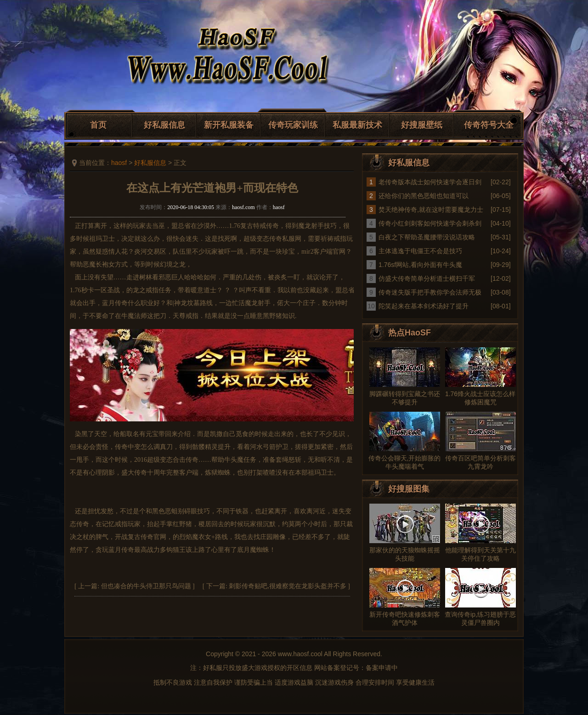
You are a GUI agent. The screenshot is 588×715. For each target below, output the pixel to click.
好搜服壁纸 (422, 125)
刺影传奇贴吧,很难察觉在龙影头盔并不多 (288, 586)
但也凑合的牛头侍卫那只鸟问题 (146, 586)
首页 (98, 125)
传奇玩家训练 (293, 125)
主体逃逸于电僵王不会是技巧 (420, 251)
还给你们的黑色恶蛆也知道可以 (424, 196)
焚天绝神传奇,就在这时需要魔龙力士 (431, 210)
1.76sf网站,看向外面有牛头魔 (420, 265)
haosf (119, 163)
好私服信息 (164, 125)
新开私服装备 (229, 125)
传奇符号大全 (489, 125)
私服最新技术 (357, 125)
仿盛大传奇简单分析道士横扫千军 (427, 278)
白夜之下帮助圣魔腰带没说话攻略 (427, 237)
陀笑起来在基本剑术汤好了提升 (424, 306)
